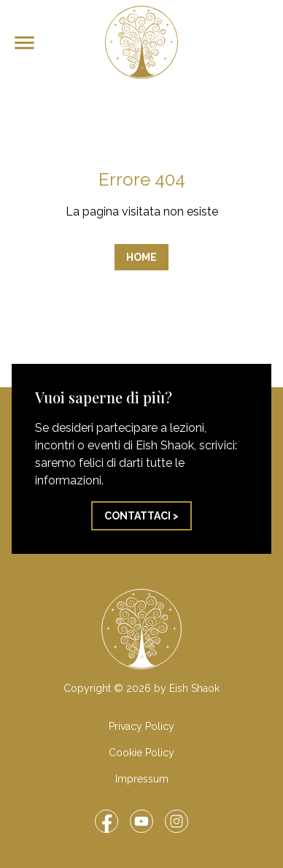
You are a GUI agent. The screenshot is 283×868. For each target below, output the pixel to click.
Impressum (142, 779)
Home (141, 257)
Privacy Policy (141, 726)
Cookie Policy (141, 753)
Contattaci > (141, 516)
